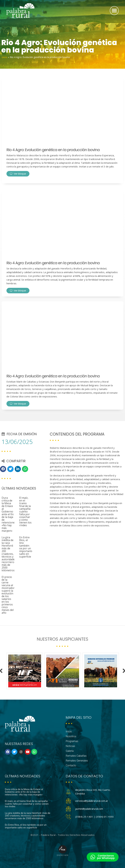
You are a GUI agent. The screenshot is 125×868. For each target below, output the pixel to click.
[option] (25, 671)
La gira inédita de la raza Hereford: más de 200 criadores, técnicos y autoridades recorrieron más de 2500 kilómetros (9, 554)
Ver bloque (18, 174)
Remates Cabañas (76, 756)
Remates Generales (77, 761)
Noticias (71, 746)
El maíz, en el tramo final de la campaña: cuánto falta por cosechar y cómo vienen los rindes (25, 511)
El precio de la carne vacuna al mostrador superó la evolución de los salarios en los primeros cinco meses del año (8, 595)
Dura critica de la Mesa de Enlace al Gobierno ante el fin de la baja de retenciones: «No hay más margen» (9, 514)
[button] (114, 11)
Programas (72, 741)
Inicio (4, 57)
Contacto (71, 765)
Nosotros (71, 736)
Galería (70, 751)
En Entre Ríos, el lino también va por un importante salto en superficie (26, 547)
